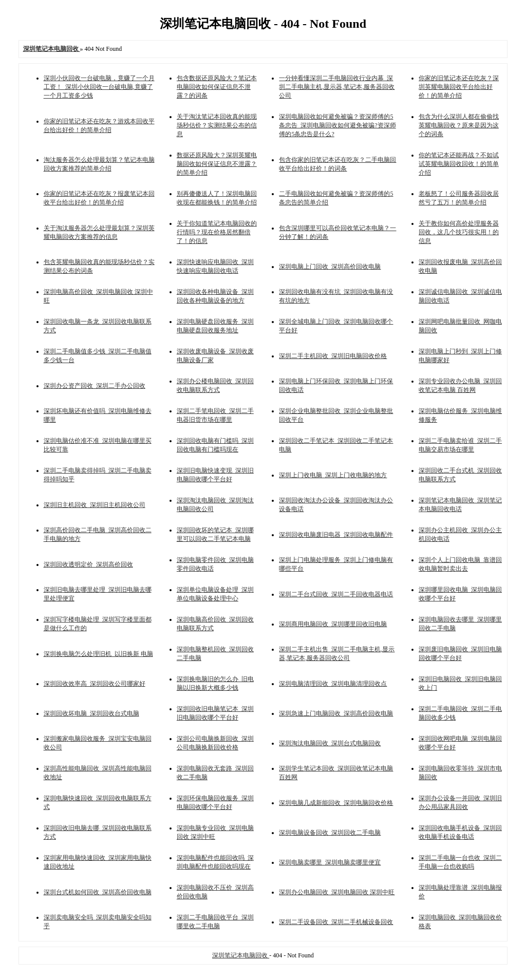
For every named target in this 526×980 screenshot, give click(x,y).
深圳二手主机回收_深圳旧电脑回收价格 (333, 356)
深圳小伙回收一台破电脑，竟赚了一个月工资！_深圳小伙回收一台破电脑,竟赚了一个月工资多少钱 (99, 87)
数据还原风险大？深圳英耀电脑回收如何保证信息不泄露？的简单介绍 (217, 164)
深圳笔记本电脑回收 (241, 955)
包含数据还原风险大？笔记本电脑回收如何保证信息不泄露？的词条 (217, 87)
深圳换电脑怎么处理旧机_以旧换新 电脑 (98, 654)
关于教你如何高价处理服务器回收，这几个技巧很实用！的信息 (459, 232)
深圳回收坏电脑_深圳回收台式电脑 (91, 713)
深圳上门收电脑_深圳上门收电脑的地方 (333, 475)
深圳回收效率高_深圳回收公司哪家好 (95, 684)
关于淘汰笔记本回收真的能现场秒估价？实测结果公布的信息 (217, 125)
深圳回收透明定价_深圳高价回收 (88, 564)
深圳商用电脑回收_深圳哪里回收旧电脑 (333, 624)
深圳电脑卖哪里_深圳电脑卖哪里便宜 (330, 862)
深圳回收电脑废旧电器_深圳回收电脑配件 (336, 535)
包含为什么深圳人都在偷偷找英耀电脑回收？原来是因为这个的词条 (459, 125)
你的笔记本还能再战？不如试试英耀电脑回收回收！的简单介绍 (459, 164)
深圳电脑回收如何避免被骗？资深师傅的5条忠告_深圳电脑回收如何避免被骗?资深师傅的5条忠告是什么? (337, 125)
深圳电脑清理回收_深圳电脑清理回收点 (333, 684)
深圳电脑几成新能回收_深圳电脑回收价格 (336, 803)
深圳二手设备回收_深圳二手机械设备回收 (336, 922)
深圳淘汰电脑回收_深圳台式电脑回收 (330, 743)
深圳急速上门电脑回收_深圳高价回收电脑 (336, 713)
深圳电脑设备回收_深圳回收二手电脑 (330, 833)
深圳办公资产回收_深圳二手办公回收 (95, 386)
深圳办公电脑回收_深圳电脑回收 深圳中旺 (337, 892)
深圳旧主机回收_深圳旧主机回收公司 (95, 505)
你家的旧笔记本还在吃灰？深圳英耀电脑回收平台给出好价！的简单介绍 (459, 87)
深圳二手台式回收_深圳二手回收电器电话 (336, 594)
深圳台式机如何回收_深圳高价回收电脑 (98, 892)
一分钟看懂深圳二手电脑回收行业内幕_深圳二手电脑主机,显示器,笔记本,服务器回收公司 (337, 87)
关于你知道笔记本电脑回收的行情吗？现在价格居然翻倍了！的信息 (217, 232)
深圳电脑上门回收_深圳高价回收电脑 (330, 267)
